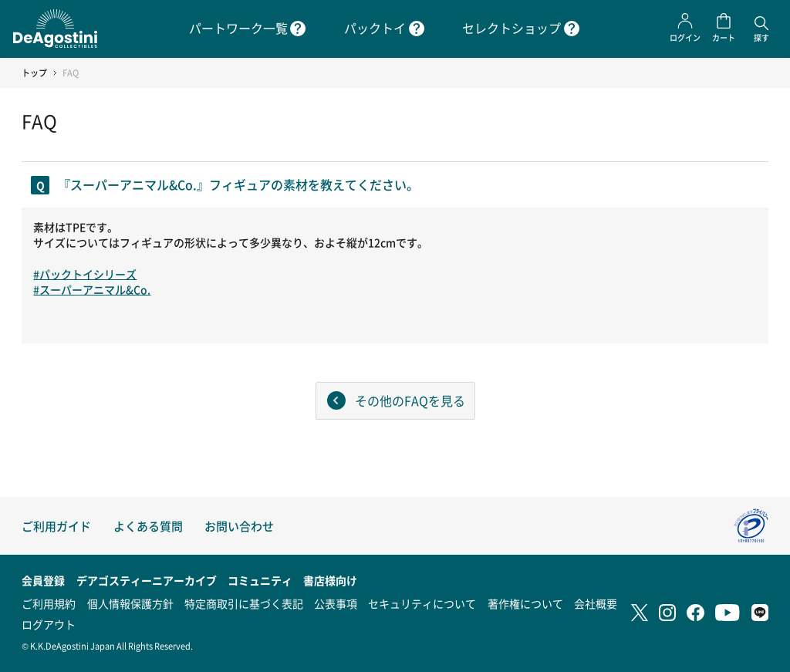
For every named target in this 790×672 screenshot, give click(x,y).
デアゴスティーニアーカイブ (147, 580)
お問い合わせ (239, 526)
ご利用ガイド (56, 526)
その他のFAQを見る (410, 400)
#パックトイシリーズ (85, 274)
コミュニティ (260, 580)
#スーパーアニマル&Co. (92, 289)
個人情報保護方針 (130, 603)
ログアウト (49, 624)
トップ (34, 73)
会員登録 (43, 580)
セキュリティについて (422, 603)
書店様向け (330, 580)
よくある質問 (148, 526)
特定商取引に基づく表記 (244, 603)
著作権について (525, 603)
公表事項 (336, 603)
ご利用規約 (49, 603)
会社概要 (596, 603)
